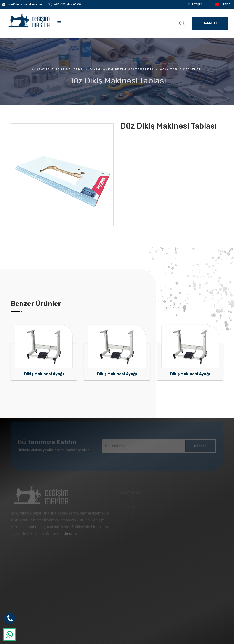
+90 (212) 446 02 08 (68, 4)
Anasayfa (41, 69)
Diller (221, 4)
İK (189, 4)
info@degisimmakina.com (25, 4)
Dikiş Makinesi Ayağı (44, 374)
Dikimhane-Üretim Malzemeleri (122, 69)
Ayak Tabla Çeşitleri (181, 69)
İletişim (197, 4)
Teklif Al (210, 23)
